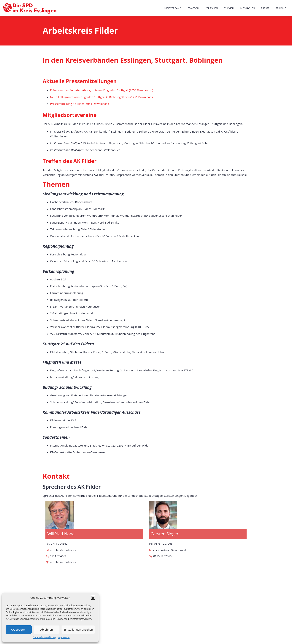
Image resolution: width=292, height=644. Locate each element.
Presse (265, 8)
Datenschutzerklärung (45, 637)
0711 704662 (58, 556)
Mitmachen (248, 8)
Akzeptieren (19, 629)
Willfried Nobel (61, 534)
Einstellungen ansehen (78, 629)
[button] (93, 598)
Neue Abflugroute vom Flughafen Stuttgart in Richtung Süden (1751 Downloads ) (102, 97)
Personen (212, 8)
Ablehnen (47, 629)
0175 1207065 (162, 556)
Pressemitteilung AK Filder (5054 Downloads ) (80, 104)
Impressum (64, 637)
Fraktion (193, 8)
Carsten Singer (165, 534)
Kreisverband (173, 8)
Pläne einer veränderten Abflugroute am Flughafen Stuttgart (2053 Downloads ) (102, 90)
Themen (229, 8)
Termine (281, 8)
